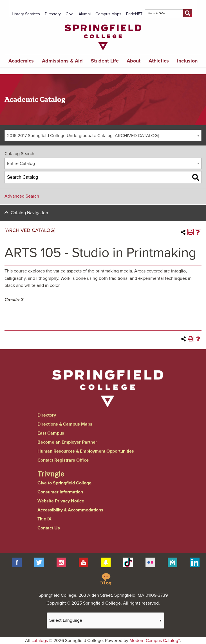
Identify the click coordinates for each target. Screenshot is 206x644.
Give (70, 14)
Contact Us (49, 528)
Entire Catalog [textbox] (21, 164)
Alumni (85, 14)
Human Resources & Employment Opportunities (86, 451)
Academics (21, 61)
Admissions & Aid (62, 61)
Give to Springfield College (64, 483)
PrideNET (134, 14)
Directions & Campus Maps (65, 424)
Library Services (26, 14)
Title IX (44, 519)
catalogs (40, 641)
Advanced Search (22, 196)
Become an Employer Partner (67, 442)
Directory (53, 14)
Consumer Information (60, 492)
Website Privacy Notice (61, 501)
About (134, 61)
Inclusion (187, 61)
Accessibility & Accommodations (70, 510)
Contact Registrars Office (63, 460)
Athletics (159, 61)
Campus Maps (108, 14)
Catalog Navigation (29, 213)
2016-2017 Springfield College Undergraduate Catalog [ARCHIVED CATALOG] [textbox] (83, 136)
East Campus (51, 433)
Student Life (105, 61)
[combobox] (103, 135)
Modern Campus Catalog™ (155, 641)
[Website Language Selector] (106, 620)
